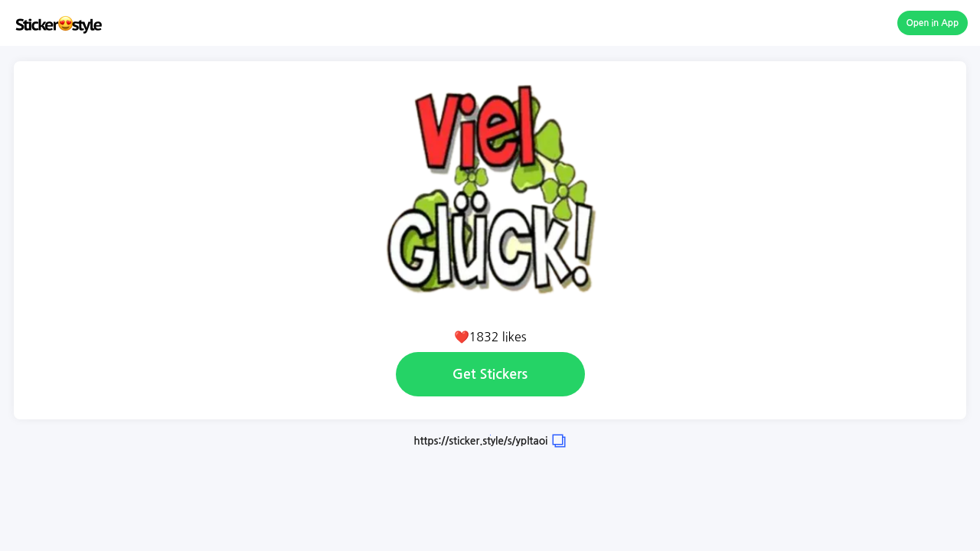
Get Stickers (490, 374)
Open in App (933, 23)
